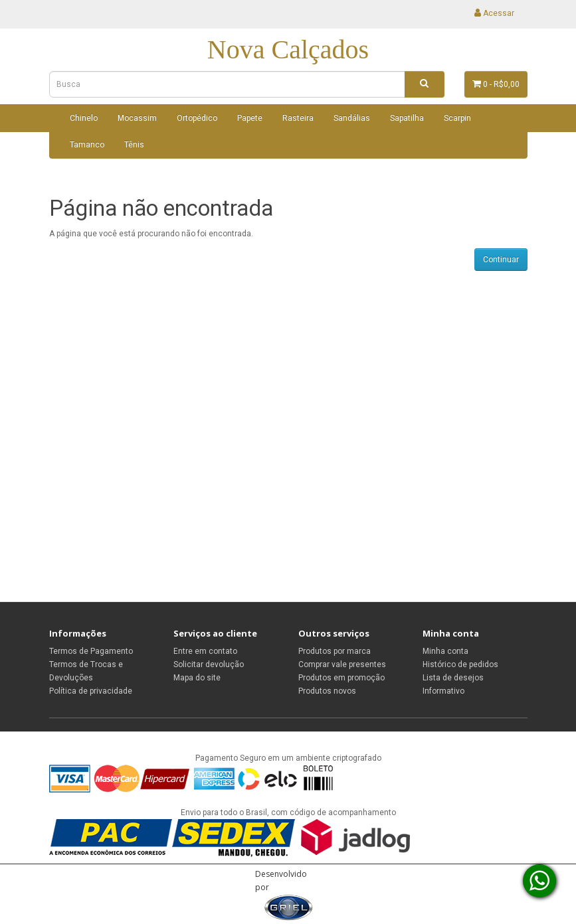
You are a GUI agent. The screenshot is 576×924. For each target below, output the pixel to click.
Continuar (501, 260)
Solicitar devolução (209, 664)
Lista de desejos (453, 678)
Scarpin (457, 118)
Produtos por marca (335, 651)
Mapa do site (197, 678)
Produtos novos (327, 691)
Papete (250, 118)
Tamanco (87, 145)
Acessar (494, 13)
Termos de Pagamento (91, 651)
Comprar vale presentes (342, 664)
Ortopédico (197, 118)
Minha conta (445, 651)
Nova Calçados (288, 49)
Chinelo (84, 118)
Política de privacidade (91, 691)
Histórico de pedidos (460, 664)
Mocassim (137, 118)
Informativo (443, 691)
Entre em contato (205, 651)
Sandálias (352, 118)
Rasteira (298, 118)
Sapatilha (407, 118)
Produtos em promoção (341, 678)
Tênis (134, 145)
